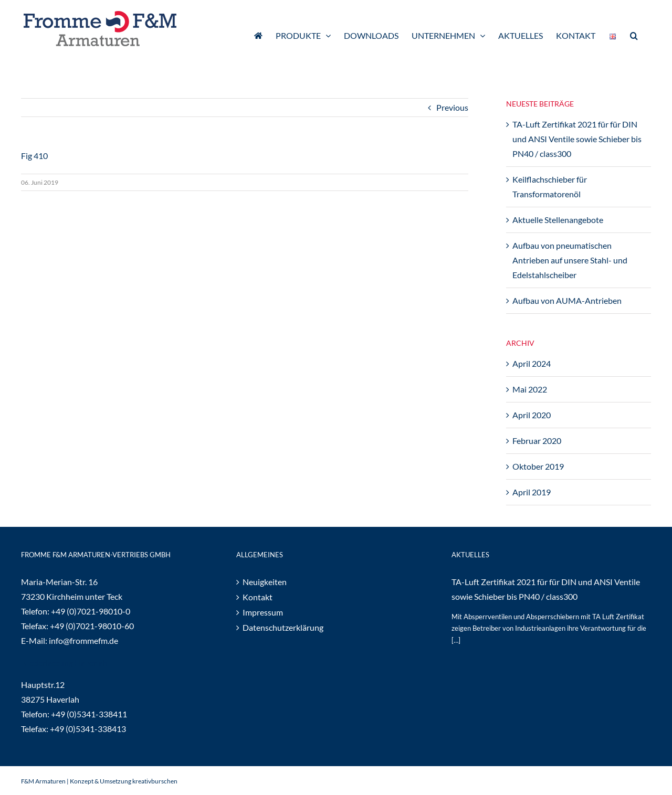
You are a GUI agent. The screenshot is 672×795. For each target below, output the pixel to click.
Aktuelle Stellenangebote (558, 220)
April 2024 (532, 363)
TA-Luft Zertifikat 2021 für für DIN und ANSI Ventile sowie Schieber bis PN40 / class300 (577, 139)
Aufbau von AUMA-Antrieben (567, 300)
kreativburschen (155, 781)
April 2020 (532, 415)
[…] (456, 640)
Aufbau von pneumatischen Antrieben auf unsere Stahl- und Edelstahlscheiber (570, 260)
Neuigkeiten (265, 582)
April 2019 (532, 492)
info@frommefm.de (83, 640)
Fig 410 (34, 156)
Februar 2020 (537, 441)
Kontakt (258, 597)
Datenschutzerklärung (283, 627)
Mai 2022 (530, 389)
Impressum (263, 612)
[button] (634, 35)
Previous (452, 107)
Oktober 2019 (538, 466)
